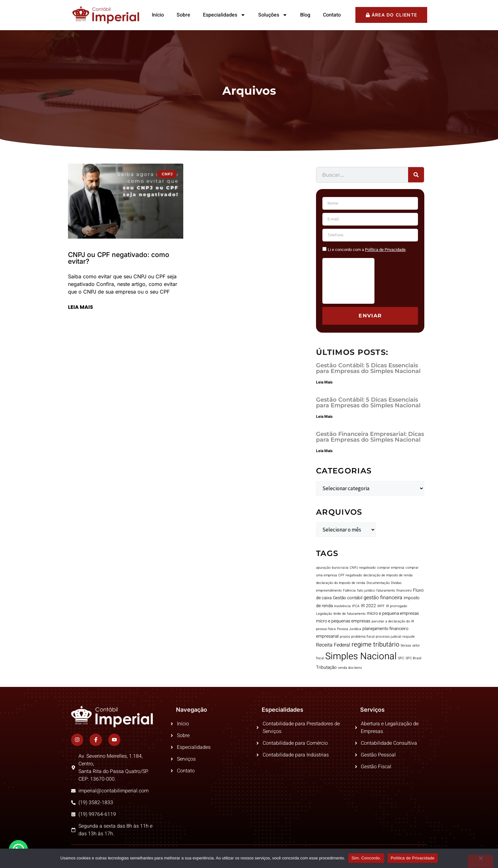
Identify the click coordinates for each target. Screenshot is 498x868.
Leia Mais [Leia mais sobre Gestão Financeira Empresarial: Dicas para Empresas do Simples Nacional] (324, 451)
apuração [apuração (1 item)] (323, 568)
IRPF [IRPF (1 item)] (381, 606)
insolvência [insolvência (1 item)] (342, 606)
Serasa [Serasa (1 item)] (406, 645)
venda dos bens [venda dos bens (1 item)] (350, 668)
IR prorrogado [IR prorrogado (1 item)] (397, 606)
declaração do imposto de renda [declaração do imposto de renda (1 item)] (341, 583)
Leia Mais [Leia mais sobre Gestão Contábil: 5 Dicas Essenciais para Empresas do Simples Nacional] (324, 382)
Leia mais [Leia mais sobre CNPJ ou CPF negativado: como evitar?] (81, 307)
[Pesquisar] (416, 175)
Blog (305, 15)
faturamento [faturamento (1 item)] (386, 590)
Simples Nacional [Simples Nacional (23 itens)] (361, 656)
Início (158, 15)
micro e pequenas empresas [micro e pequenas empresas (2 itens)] (343, 621)
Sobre (183, 15)
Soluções (273, 15)
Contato (332, 15)
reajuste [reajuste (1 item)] (409, 637)
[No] (481, 861)
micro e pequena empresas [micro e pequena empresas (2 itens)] (393, 614)
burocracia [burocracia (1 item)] (340, 568)
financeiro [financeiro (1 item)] (404, 590)
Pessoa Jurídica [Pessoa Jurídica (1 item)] (349, 629)
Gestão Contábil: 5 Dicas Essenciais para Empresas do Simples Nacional (368, 368)
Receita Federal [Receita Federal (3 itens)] (333, 645)
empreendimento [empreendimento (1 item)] (329, 590)
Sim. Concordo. (366, 858)
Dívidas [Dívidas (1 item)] (396, 583)
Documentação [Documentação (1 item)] (378, 583)
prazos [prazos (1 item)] (345, 637)
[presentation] (348, 281)
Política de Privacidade (413, 858)
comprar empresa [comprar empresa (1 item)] (391, 568)
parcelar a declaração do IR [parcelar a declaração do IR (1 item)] (393, 621)
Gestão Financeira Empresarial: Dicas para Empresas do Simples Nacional (370, 437)
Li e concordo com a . (367, 250)
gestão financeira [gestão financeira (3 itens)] (383, 598)
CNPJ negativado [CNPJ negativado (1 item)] (363, 568)
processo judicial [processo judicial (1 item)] (388, 637)
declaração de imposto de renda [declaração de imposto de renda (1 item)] (388, 575)
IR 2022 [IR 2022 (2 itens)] (368, 606)
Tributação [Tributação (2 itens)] (326, 668)
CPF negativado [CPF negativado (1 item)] (350, 575)
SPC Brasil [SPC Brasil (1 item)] (413, 658)
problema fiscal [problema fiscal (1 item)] (363, 637)
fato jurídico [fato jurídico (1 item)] (366, 590)
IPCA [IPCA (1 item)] (356, 606)
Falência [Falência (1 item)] (349, 590)
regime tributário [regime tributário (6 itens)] (375, 644)
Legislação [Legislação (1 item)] (324, 614)
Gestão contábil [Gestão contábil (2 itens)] (348, 598)
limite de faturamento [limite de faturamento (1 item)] (350, 614)
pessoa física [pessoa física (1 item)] (326, 629)
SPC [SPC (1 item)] (401, 658)
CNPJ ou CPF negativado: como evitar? (119, 258)
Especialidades (224, 15)
